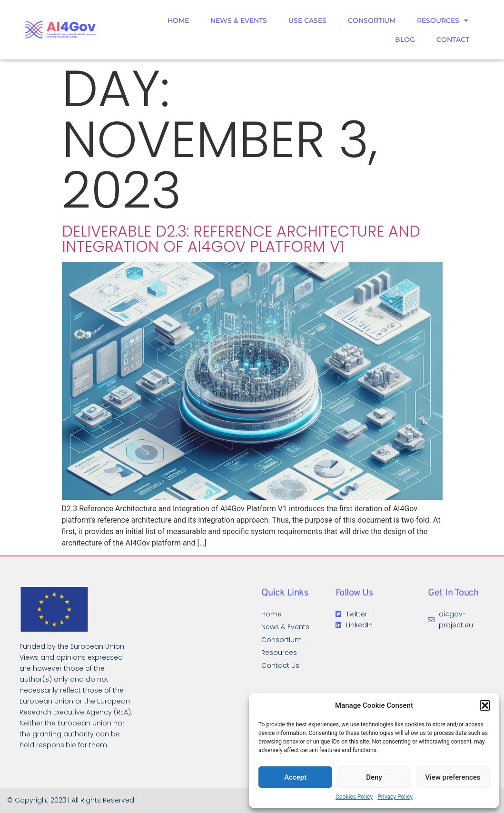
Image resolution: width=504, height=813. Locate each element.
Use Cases (307, 20)
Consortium (372, 20)
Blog (405, 40)
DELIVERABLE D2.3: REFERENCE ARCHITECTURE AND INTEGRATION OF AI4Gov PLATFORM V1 (241, 239)
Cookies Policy (354, 797)
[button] (485, 705)
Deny (374, 777)
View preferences (453, 777)
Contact (453, 40)
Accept (295, 777)
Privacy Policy (395, 797)
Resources (443, 20)
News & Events (239, 20)
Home (178, 20)
